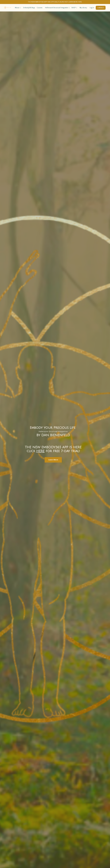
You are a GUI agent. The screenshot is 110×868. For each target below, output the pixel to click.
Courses (40, 8)
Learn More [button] (53, 460)
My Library (83, 8)
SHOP (74, 8)
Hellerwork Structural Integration (57, 8)
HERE (40, 451)
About (18, 8)
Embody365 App (29, 8)
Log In (92, 8)
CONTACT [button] (101, 8)
